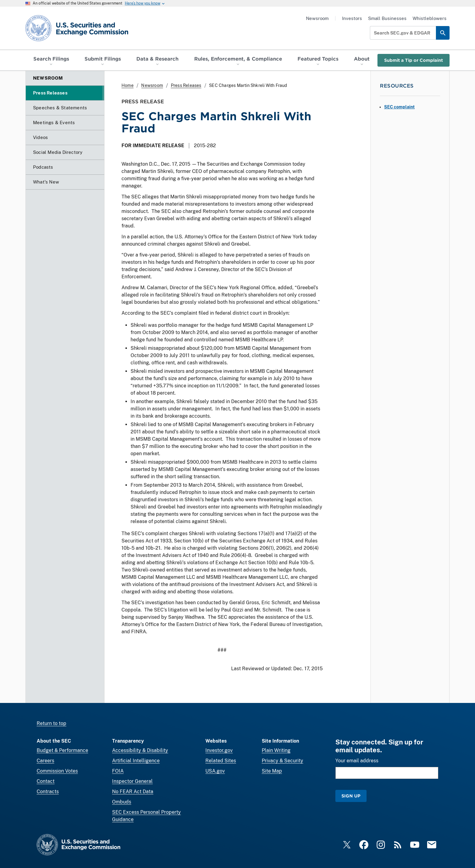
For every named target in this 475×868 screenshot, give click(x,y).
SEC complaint (399, 107)
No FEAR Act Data (133, 792)
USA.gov (215, 771)
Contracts (48, 792)
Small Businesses (387, 18)
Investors (352, 18)
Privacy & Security (282, 761)
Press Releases (186, 85)
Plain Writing (276, 750)
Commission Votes (57, 771)
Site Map (272, 771)
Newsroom (317, 18)
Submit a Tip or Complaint (414, 60)
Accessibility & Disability (140, 750)
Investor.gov (219, 750)
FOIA (118, 771)
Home (128, 85)
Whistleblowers (430, 18)
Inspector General (132, 781)
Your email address (357, 761)
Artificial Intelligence (136, 761)
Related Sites (221, 761)
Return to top (51, 723)
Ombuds (122, 802)
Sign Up (351, 796)
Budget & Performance (62, 750)
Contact (46, 781)
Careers (45, 761)
